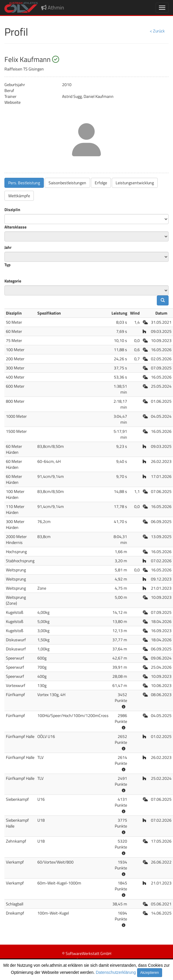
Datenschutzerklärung (116, 972)
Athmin (53, 8)
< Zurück (157, 31)
